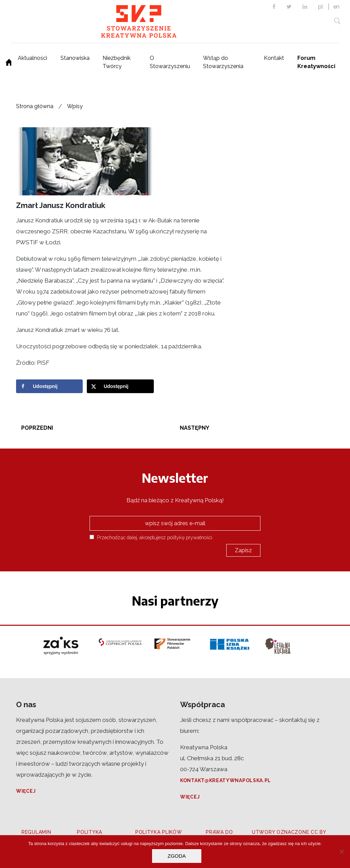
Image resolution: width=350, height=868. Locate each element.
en (336, 7)
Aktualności (32, 58)
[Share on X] (120, 386)
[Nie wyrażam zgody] (341, 852)
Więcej (26, 791)
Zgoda (177, 856)
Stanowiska (75, 58)
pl (321, 7)
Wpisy (75, 106)
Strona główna (35, 106)
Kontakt (274, 58)
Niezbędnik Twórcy (117, 62)
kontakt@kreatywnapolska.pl (226, 780)
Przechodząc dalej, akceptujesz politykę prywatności (151, 537)
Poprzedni (37, 428)
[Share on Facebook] (49, 386)
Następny (194, 428)
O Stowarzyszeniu (170, 62)
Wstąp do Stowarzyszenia (223, 62)
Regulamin (36, 832)
